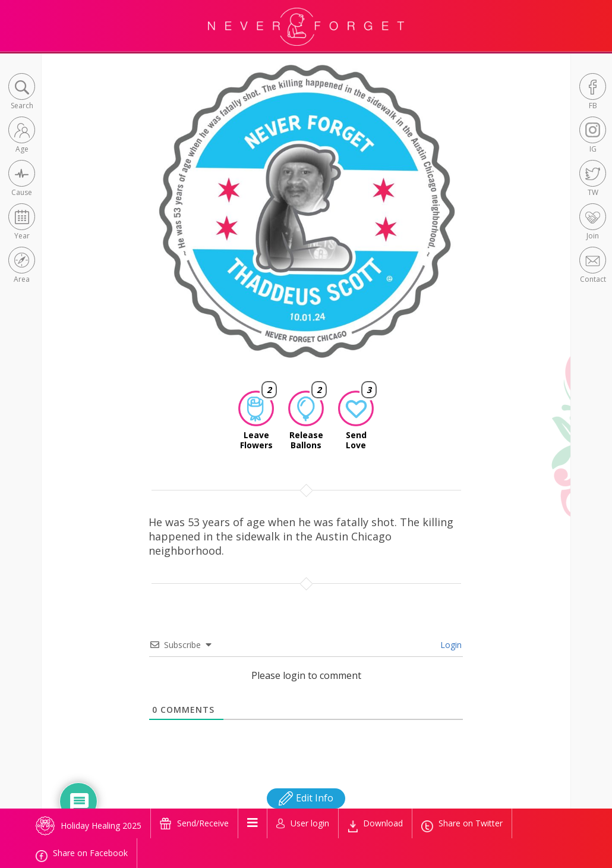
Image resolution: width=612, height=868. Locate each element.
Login (450, 645)
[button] (22, 92)
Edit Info (306, 798)
